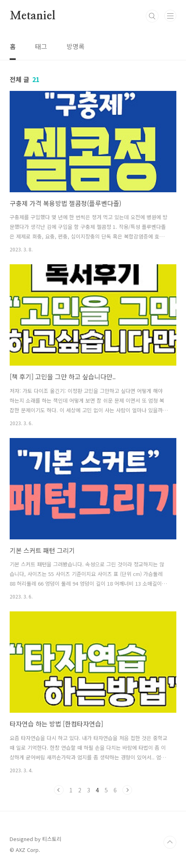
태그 (41, 46)
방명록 (75, 46)
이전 (59, 790)
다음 (127, 790)
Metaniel (32, 16)
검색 (152, 16)
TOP (170, 842)
